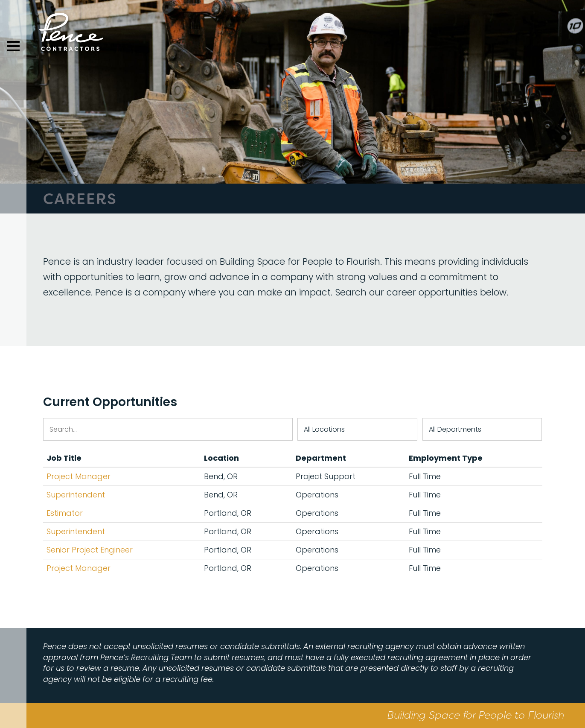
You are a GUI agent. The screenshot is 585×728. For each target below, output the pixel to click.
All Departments (455, 429)
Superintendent (76, 495)
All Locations (324, 429)
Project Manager (79, 476)
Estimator (65, 513)
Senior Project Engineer (90, 550)
